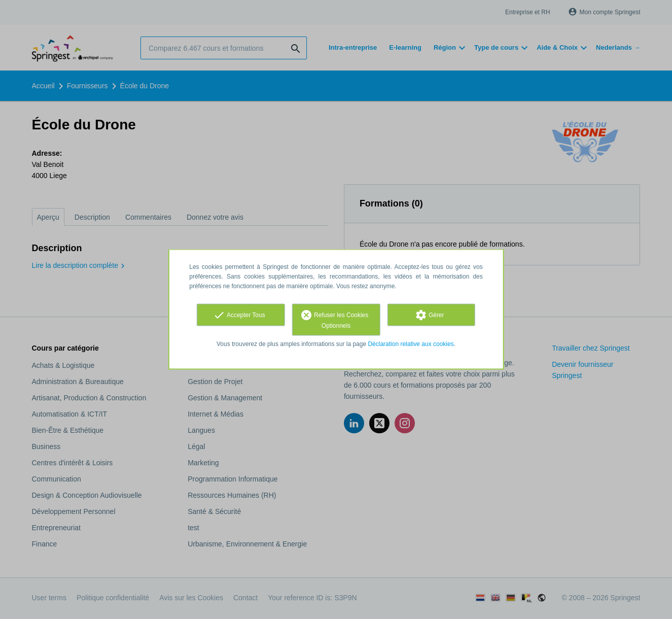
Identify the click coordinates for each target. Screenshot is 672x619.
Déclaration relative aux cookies (411, 344)
